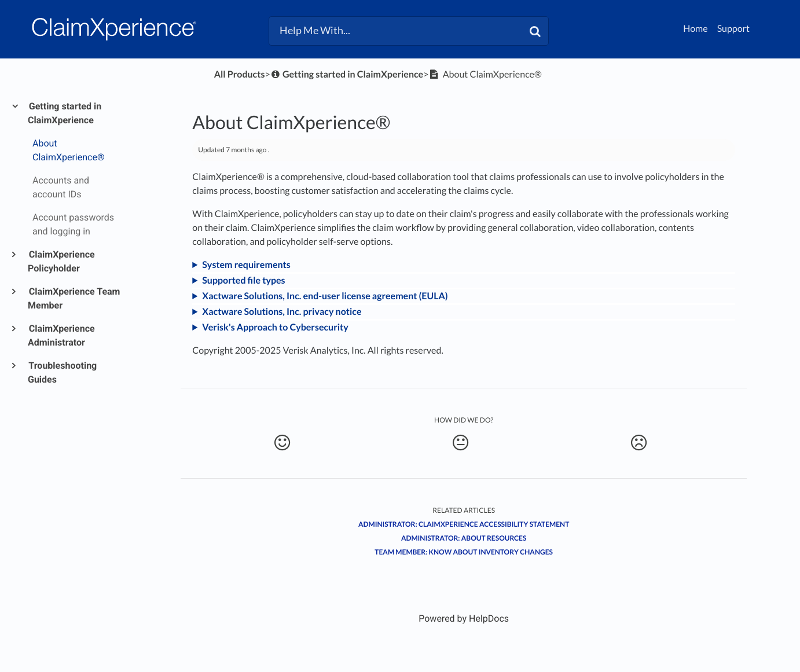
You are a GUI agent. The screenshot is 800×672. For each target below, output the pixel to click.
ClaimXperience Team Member (74, 298)
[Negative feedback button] (639, 443)
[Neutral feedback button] (460, 443)
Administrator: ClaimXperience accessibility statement (464, 524)
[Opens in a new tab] (464, 618)
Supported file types (243, 280)
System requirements (246, 265)
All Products (240, 74)
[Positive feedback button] (282, 443)
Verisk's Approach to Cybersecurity (275, 327)
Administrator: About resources (464, 538)
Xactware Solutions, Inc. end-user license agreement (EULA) (325, 296)
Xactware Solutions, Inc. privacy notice (282, 312)
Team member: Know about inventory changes (464, 552)
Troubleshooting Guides (62, 372)
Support (733, 29)
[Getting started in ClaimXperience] (347, 74)
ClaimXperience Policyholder (61, 261)
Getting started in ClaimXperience (65, 113)
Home (696, 29)
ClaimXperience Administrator (61, 335)
